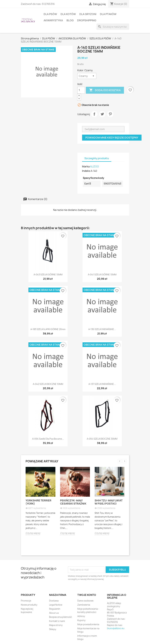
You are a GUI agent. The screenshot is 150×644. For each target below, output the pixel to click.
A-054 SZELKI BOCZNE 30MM (102, 439)
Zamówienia (84, 605)
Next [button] (125, 461)
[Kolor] (87, 76)
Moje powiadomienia (88, 624)
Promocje (26, 601)
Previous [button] (120, 461)
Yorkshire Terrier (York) (38, 502)
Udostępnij (94, 114)
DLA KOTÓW (68, 14)
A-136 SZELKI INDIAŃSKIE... (102, 329)
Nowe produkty (29, 605)
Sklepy (53, 629)
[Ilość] (81, 90)
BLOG (70, 20)
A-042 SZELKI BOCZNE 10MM (48, 384)
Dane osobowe (85, 601)
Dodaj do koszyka (105, 90)
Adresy (81, 616)
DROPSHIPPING (87, 20)
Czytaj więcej (33, 533)
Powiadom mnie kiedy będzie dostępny (112, 138)
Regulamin (55, 609)
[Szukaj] (113, 27)
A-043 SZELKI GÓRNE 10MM (48, 274)
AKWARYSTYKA (53, 20)
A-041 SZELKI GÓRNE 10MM (102, 274)
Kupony (81, 620)
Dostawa (54, 601)
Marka (86, 166)
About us (54, 613)
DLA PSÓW (50, 14)
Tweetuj (102, 114)
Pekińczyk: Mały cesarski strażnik (73, 502)
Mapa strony (56, 625)
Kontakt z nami (57, 621)
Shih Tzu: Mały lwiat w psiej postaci (109, 502)
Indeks (86, 171)
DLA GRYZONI (88, 14)
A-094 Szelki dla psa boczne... (48, 439)
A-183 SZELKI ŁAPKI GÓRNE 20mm (48, 329)
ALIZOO (94, 167)
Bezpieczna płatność (60, 617)
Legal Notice (56, 605)
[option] (40, 503)
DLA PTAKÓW (108, 14)
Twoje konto (87, 595)
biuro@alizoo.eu (116, 628)
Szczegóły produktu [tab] (97, 158)
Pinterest (110, 114)
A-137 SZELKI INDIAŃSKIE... (102, 384)
